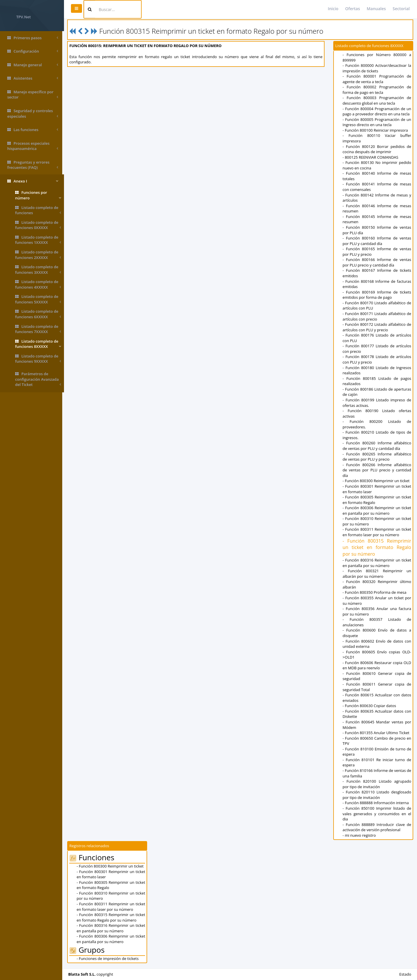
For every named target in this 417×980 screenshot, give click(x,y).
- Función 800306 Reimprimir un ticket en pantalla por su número (377, 510)
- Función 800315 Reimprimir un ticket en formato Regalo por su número (377, 548)
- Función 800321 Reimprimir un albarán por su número (377, 574)
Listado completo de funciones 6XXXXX (38, 314)
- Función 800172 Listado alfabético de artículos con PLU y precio (377, 327)
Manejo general (33, 65)
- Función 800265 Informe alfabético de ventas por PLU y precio (377, 457)
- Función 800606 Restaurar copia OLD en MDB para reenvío (377, 665)
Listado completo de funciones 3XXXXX (38, 270)
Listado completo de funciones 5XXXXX (38, 299)
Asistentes (33, 78)
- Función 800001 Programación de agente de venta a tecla (377, 79)
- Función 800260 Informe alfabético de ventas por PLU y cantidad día (377, 446)
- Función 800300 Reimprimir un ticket (377, 481)
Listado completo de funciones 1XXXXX (38, 240)
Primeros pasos (33, 38)
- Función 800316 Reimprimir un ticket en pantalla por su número (377, 563)
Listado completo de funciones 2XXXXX (38, 255)
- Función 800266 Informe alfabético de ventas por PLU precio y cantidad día (377, 470)
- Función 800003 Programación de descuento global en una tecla (377, 100)
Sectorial (401, 9)
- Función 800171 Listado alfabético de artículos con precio (377, 316)
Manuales (376, 9)
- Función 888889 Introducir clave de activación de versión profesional (377, 827)
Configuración (33, 51)
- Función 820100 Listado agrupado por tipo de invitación (377, 784)
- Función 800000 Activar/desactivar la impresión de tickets (377, 68)
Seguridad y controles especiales (33, 113)
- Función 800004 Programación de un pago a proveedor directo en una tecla (377, 111)
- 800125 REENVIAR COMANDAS (371, 157)
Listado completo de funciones (38, 210)
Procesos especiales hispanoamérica (33, 146)
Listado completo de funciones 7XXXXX (38, 329)
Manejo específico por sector (33, 95)
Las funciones (33, 130)
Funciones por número (38, 195)
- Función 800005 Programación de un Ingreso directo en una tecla (377, 122)
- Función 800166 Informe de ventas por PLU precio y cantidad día (377, 262)
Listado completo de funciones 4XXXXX (38, 284)
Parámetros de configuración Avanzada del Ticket (38, 379)
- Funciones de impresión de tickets (109, 958)
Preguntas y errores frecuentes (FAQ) (33, 165)
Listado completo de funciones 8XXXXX (38, 344)
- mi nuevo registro (360, 835)
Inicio (333, 9)
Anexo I (33, 181)
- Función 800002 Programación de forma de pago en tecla (377, 90)
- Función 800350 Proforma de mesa (375, 592)
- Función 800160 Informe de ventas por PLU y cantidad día (377, 241)
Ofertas (353, 9)
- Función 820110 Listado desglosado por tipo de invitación (377, 795)
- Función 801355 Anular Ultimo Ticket (377, 733)
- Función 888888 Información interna (376, 803)
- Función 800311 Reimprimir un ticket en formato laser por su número (377, 532)
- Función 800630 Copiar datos (370, 706)
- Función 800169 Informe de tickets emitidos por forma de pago (377, 295)
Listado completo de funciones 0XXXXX (38, 225)
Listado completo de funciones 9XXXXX (38, 359)
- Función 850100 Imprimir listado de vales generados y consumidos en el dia (377, 814)
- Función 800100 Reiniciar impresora (376, 130)
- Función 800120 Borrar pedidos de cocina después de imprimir (377, 149)
